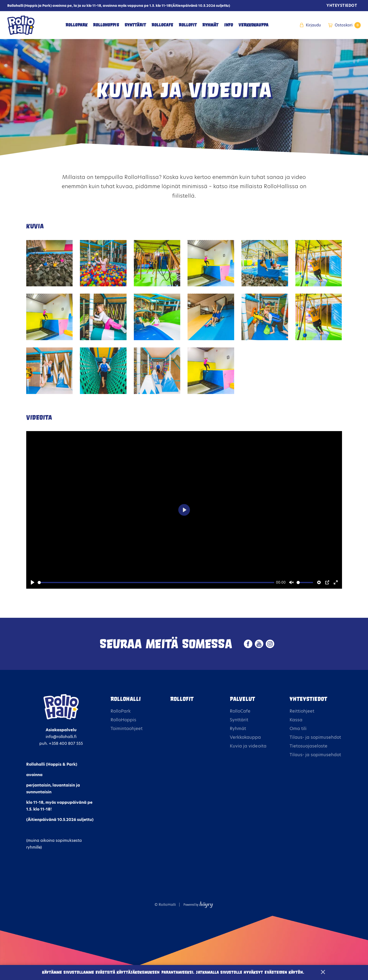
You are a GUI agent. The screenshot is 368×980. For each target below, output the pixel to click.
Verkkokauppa (253, 25)
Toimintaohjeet (127, 728)
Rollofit (182, 699)
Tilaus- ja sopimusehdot (315, 737)
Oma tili (298, 728)
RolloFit (188, 25)
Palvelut (242, 699)
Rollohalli (126, 699)
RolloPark (77, 25)
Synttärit (135, 25)
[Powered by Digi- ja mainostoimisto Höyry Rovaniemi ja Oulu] (198, 904)
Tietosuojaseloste (308, 746)
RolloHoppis (106, 25)
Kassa (296, 720)
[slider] (156, 582)
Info (229, 25)
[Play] (33, 582)
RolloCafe (162, 25)
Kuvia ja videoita (248, 746)
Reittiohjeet (302, 711)
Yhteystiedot (342, 5)
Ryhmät (210, 25)
